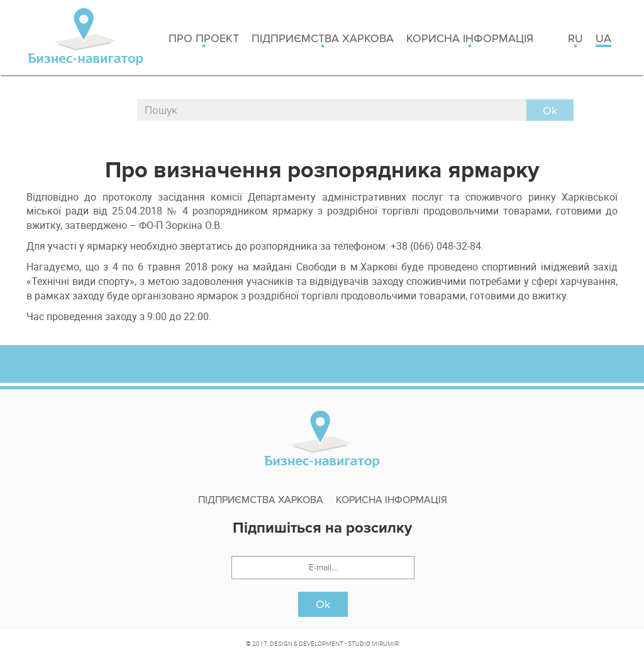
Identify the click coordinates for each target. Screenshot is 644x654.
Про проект (204, 39)
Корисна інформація (470, 39)
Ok (323, 604)
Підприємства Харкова (323, 39)
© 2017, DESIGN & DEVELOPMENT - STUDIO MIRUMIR (322, 643)
